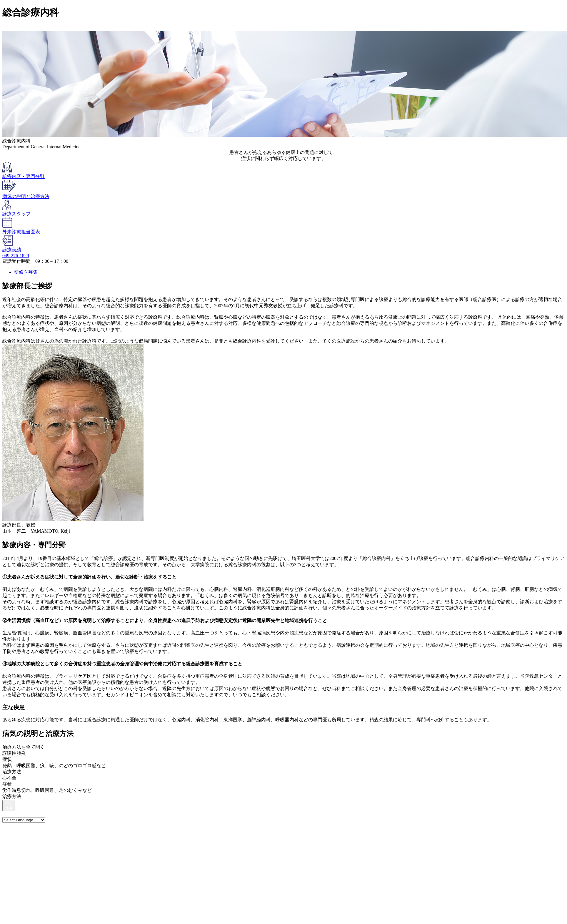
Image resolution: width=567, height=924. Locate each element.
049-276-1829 (16, 256)
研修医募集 (26, 272)
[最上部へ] (8, 806)
